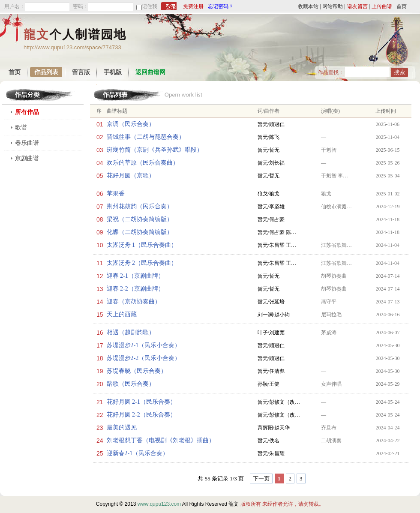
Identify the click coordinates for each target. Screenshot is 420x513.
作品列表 (46, 72)
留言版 (81, 72)
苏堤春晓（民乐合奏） (137, 371)
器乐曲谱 (27, 143)
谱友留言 (357, 6)
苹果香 (116, 193)
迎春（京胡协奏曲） (134, 301)
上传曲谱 (382, 6)
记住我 (150, 6)
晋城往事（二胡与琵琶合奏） (146, 137)
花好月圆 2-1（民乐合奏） (141, 402)
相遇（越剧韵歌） (131, 332)
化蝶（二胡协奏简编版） (140, 232)
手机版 (113, 72)
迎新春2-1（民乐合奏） (138, 453)
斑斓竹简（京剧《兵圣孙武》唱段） (155, 150)
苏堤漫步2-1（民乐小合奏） (144, 345)
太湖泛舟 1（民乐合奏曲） (142, 245)
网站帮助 (333, 6)
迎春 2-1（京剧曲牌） (135, 276)
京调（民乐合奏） (131, 124)
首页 (402, 6)
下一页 (261, 478)
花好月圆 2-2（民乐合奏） (141, 415)
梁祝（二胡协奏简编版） (140, 219)
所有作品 (27, 112)
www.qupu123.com (159, 504)
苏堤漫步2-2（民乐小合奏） (144, 358)
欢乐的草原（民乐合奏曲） (143, 163)
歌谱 (21, 127)
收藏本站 (308, 6)
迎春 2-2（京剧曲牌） (135, 289)
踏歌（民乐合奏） (131, 384)
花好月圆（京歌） (131, 175)
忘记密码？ (221, 6)
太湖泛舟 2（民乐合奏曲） (142, 263)
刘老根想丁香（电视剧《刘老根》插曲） (161, 440)
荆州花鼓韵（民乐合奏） (140, 206)
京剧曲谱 (27, 158)
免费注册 (193, 6)
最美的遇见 (122, 427)
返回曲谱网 (150, 72)
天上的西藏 (122, 314)
